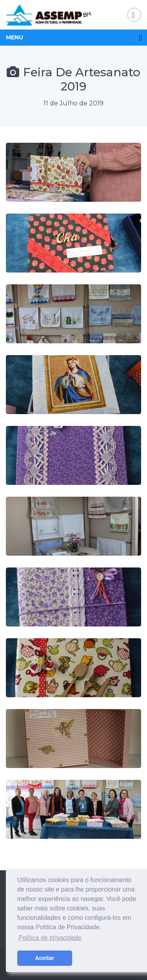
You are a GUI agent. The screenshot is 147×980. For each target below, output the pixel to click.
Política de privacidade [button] (50, 938)
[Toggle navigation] (134, 15)
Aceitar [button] (44, 958)
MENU (15, 37)
